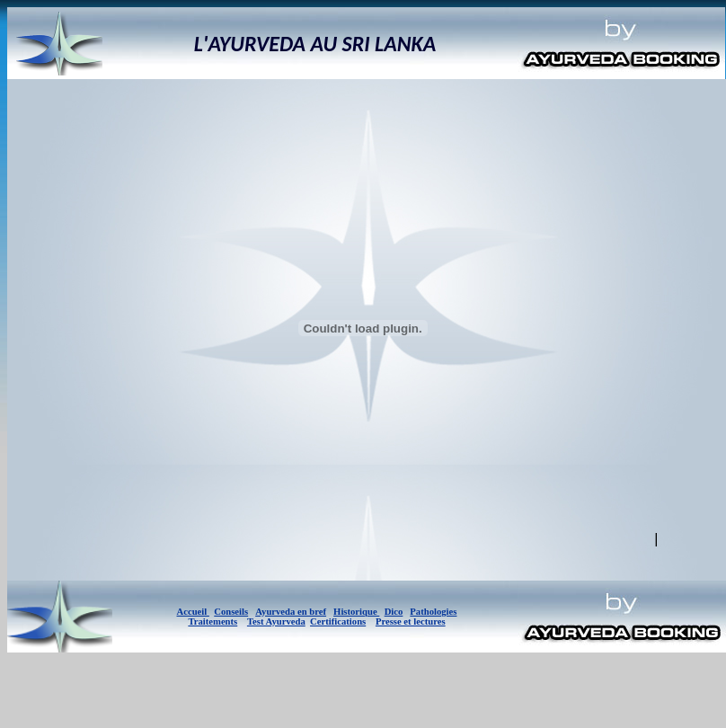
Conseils (231, 612)
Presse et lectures (411, 621)
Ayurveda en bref (291, 612)
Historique (356, 612)
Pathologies (433, 612)
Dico (394, 612)
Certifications (338, 621)
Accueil (193, 612)
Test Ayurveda (276, 621)
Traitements (212, 621)
